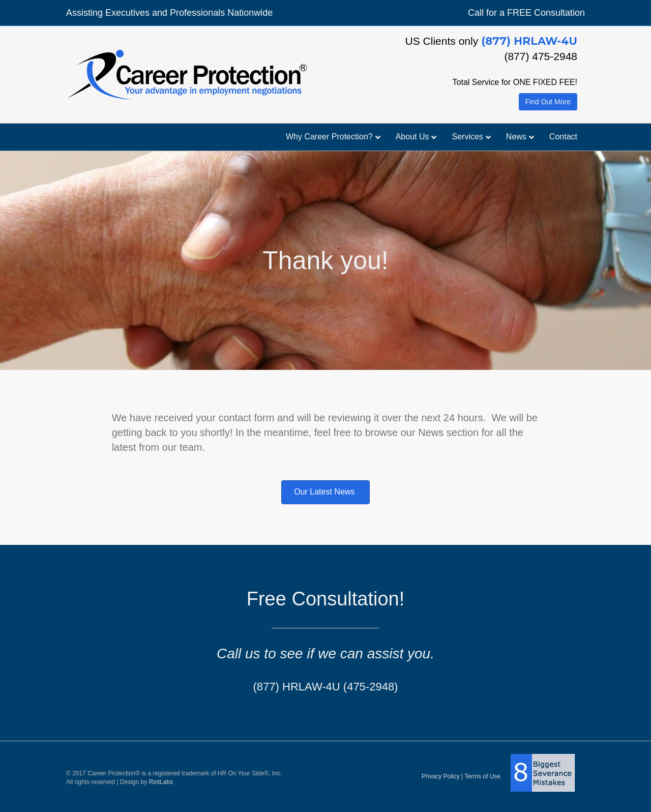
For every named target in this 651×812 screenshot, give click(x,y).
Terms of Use (482, 776)
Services (467, 137)
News (516, 137)
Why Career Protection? (329, 137)
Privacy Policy (441, 776)
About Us (412, 137)
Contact (563, 137)
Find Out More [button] (548, 102)
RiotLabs (161, 782)
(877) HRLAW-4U (529, 41)
